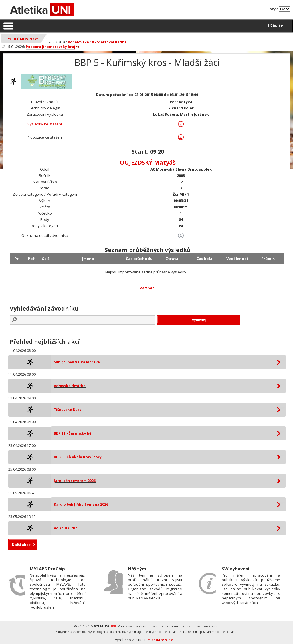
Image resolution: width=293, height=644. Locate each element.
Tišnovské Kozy (68, 410)
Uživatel (276, 26)
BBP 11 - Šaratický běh (74, 433)
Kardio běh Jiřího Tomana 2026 (81, 504)
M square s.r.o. (161, 640)
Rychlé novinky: (22, 39)
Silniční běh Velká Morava (77, 362)
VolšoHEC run (66, 528)
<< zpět (147, 288)
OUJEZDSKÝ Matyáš (148, 162)
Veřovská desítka (70, 386)
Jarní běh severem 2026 (75, 481)
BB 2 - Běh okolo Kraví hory (78, 457)
